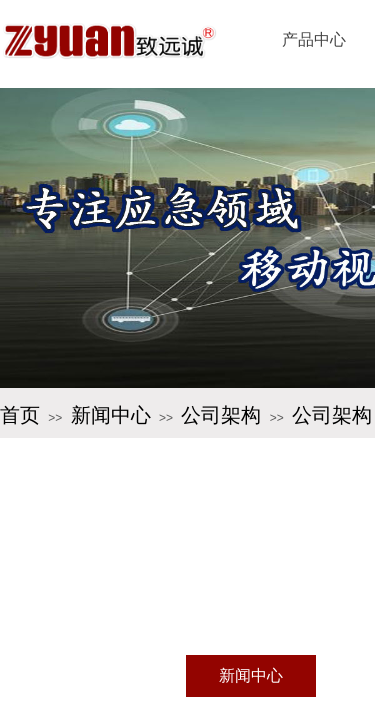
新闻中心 (111, 415)
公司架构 (221, 415)
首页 (20, 415)
